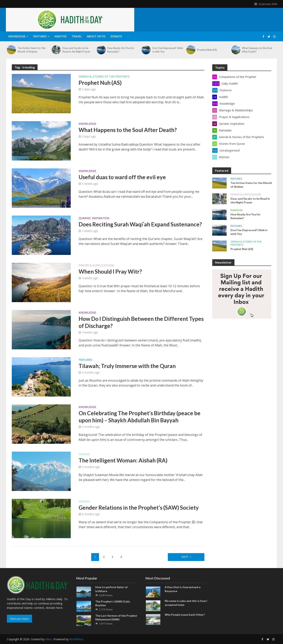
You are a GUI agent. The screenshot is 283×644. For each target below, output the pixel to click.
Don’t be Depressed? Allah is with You (168, 50)
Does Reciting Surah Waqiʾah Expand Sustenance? (140, 224)
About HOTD (96, 36)
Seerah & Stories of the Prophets (104, 77)
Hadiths (60, 36)
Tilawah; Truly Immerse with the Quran (127, 366)
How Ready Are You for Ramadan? (121, 50)
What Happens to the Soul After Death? (257, 50)
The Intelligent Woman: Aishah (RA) (123, 460)
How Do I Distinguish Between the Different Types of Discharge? (141, 322)
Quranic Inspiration (94, 218)
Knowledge (17, 36)
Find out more (19, 619)
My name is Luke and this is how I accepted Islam (186, 603)
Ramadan (237, 210)
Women (84, 454)
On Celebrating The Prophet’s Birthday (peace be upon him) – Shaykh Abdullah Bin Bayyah (140, 417)
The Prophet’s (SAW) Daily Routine (113, 603)
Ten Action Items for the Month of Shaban (32, 50)
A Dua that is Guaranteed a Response (183, 589)
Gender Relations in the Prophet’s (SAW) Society (139, 507)
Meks (49, 639)
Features (40, 36)
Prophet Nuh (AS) (207, 50)
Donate (116, 36)
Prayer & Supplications (96, 266)
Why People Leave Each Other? (185, 615)
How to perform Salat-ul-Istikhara (112, 589)
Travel (77, 36)
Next (185, 557)
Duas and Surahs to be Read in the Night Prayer (76, 50)
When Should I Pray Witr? (110, 271)
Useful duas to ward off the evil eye (122, 177)
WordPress (76, 639)
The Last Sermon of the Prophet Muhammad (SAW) (116, 617)
